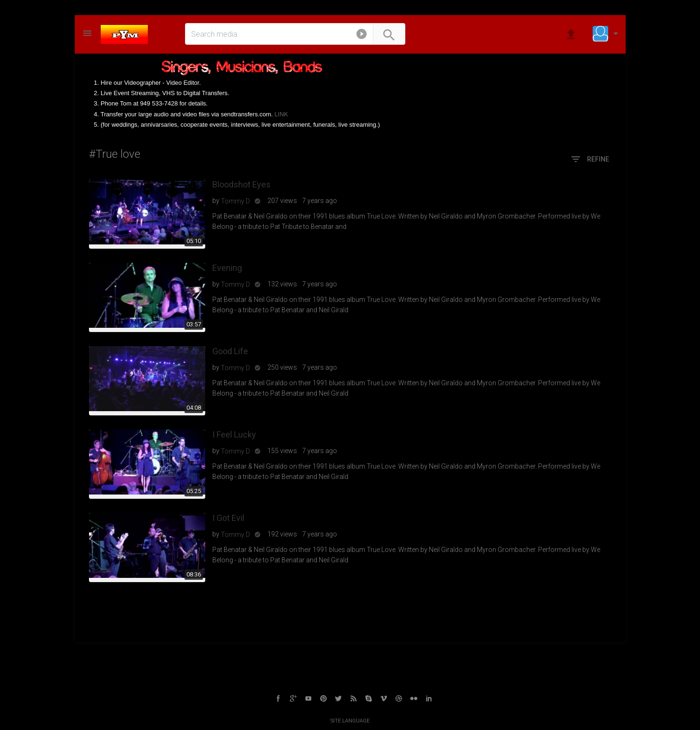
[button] (362, 36)
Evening (227, 268)
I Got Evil (228, 518)
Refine (590, 160)
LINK (281, 114)
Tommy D (235, 201)
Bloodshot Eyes (241, 184)
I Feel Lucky (234, 434)
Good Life (230, 351)
